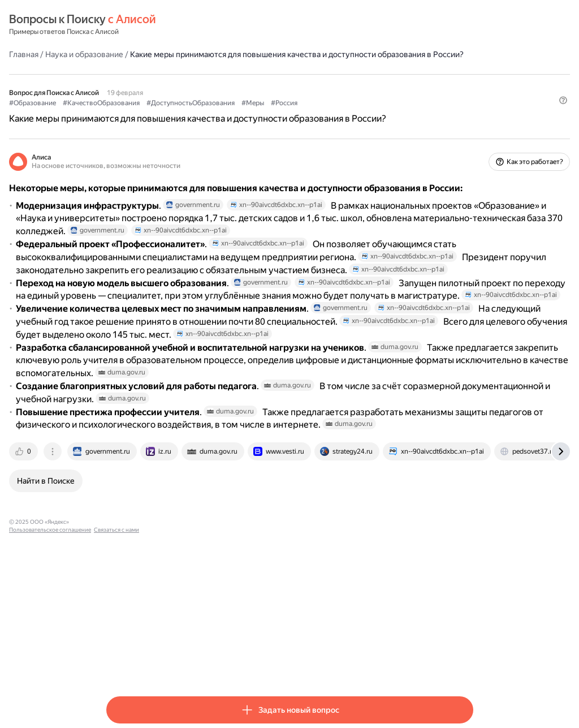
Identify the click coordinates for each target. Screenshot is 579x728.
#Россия (381, 114)
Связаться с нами (279, 665)
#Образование (130, 114)
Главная (121, 54)
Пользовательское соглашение (212, 665)
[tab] (122, 595)
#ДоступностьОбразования (288, 114)
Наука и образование (182, 54)
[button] (466, 133)
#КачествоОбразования (198, 114)
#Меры (350, 114)
